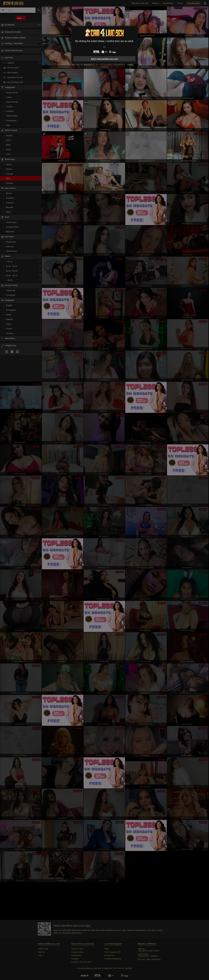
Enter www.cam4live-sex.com (104, 59)
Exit (104, 47)
